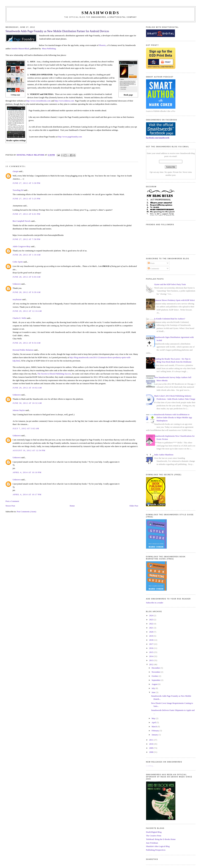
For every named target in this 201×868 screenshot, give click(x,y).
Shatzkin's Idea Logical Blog (158, 846)
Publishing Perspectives (156, 850)
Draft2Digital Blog (154, 832)
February (156, 731)
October (155, 676)
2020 (151, 632)
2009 (151, 748)
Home (72, 506)
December (156, 668)
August (155, 684)
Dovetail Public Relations (23, 350)
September (156, 680)
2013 (151, 660)
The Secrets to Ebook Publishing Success (54, 374)
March (155, 726)
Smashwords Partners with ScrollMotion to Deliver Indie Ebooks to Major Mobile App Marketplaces (173, 418)
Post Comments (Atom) (27, 512)
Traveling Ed (18, 190)
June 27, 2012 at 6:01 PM (26, 214)
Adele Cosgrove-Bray (22, 246)
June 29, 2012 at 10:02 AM (27, 388)
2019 (151, 636)
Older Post (134, 506)
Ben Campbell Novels (22, 221)
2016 (151, 648)
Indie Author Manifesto (164, 455)
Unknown (17, 284)
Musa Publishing (49, 49)
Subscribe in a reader (155, 603)
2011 (151, 740)
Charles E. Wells (19, 318)
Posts (151, 263)
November (156, 672)
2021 (151, 628)
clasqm (15, 171)
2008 (151, 752)
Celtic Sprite (18, 262)
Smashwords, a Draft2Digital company (114, 17)
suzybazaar (17, 299)
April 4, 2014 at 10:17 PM (27, 494)
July (154, 688)
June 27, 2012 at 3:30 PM (26, 183)
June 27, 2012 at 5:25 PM (26, 199)
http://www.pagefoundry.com (70, 137)
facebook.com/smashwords (158, 138)
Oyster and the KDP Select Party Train (170, 284)
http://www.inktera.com (64, 101)
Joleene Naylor (19, 410)
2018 (151, 640)
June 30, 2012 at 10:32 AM (27, 403)
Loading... (150, 766)
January (155, 735)
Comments (153, 269)
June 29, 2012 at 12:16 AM (27, 311)
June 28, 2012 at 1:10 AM (27, 255)
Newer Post (10, 506)
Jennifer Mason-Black (20, 49)
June (154, 692)
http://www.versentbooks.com (38, 101)
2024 (151, 615)
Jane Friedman (152, 843)
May (154, 718)
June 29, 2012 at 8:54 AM (27, 343)
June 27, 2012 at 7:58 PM (26, 239)
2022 (151, 624)
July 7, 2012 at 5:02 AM (26, 428)
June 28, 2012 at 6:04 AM (27, 277)
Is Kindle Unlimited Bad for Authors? (170, 319)
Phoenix (102, 45)
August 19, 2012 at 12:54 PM (29, 450)
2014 (151, 656)
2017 (151, 644)
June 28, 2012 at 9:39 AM (27, 292)
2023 (151, 620)
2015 (151, 652)
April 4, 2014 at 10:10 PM (27, 472)
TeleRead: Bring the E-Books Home (161, 839)
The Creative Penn (154, 836)
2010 (151, 744)
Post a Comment (12, 501)
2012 (151, 664)
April (154, 722)
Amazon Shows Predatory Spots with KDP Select (174, 300)
